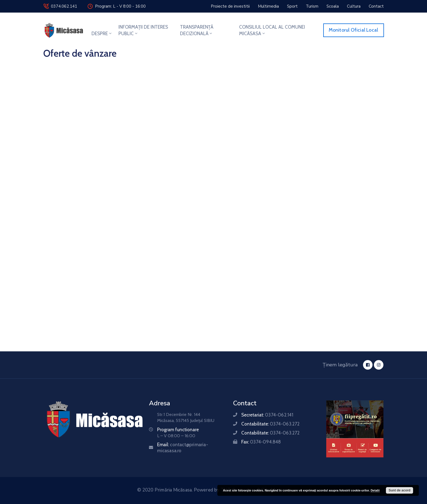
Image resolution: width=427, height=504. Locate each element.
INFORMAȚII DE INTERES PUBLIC (143, 30)
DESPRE (102, 34)
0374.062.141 (64, 6)
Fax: (261, 442)
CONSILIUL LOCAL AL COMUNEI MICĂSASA (272, 30)
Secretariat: (267, 415)
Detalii (375, 490)
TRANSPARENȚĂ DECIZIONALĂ (197, 30)
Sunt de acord (399, 490)
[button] (230, 6)
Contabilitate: (270, 424)
